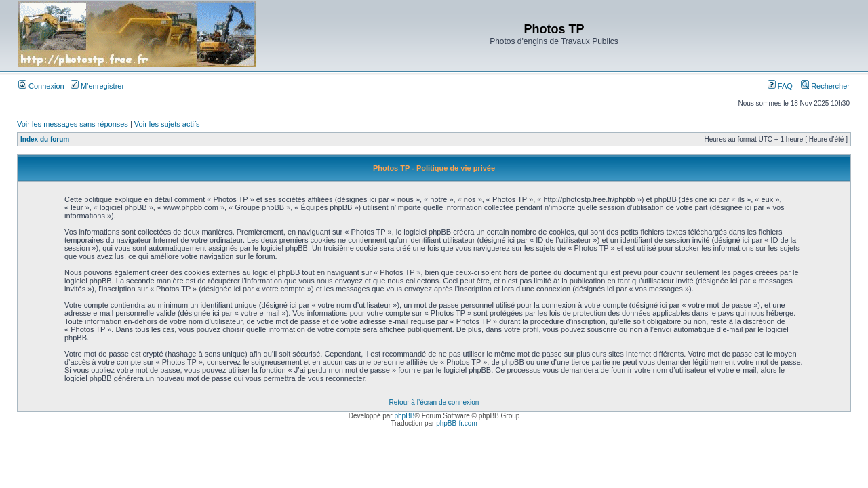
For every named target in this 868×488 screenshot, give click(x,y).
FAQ (780, 86)
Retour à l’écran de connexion (434, 402)
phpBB (404, 416)
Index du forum (45, 139)
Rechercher (825, 86)
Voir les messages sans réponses (73, 124)
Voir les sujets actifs (167, 124)
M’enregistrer (97, 86)
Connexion (41, 86)
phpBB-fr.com (457, 423)
